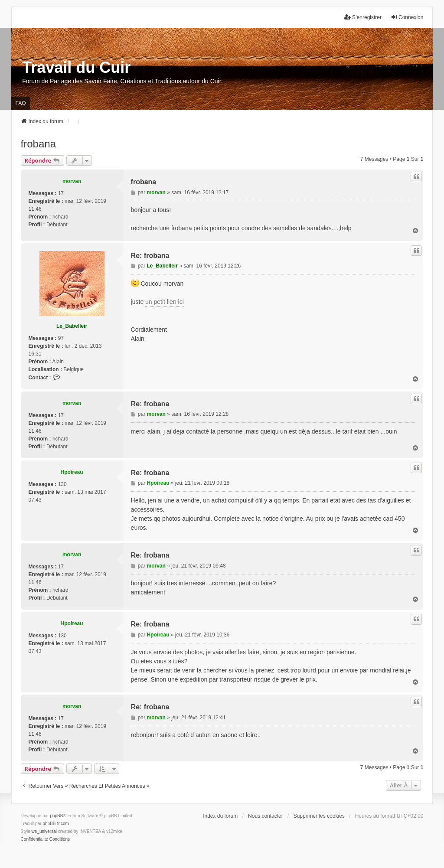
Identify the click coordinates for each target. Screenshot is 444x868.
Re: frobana (150, 256)
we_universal (44, 831)
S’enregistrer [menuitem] (363, 17)
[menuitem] (34, 839)
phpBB (56, 816)
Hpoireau (72, 472)
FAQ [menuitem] (21, 103)
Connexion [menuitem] (407, 17)
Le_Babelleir (72, 326)
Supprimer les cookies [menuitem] (319, 816)
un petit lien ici (165, 302)
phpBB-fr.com (56, 824)
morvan (72, 181)
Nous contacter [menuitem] (266, 816)
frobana (38, 144)
